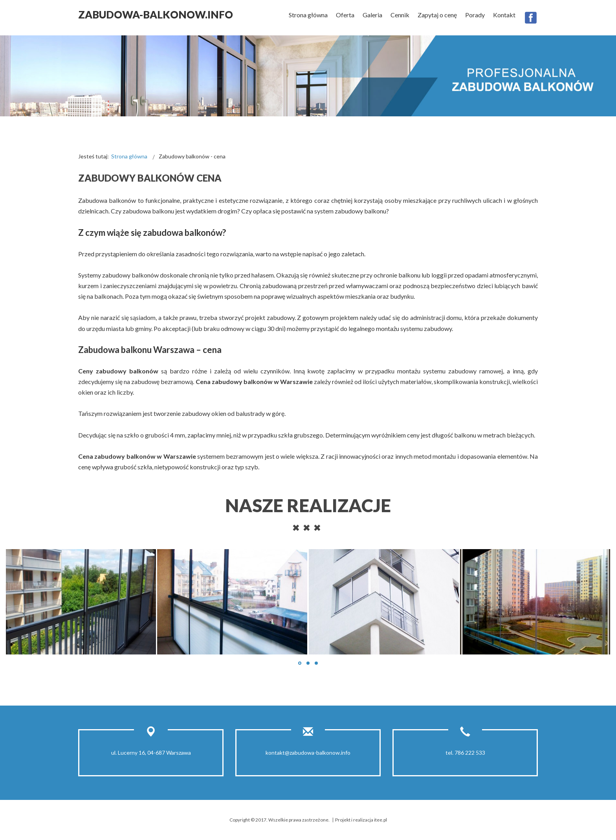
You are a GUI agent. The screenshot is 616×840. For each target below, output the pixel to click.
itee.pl (380, 820)
